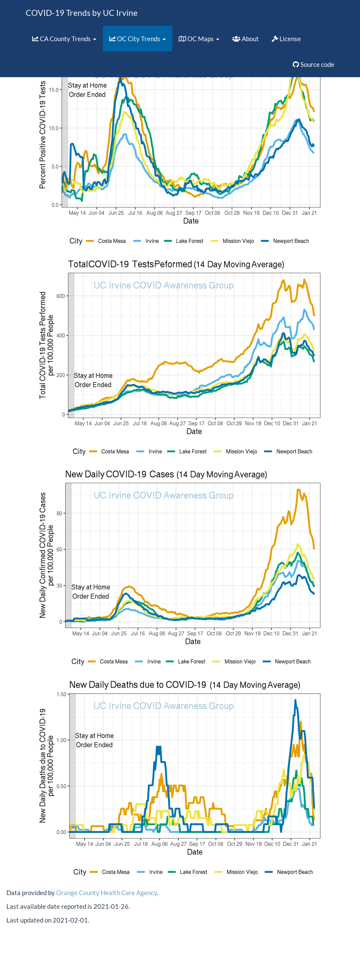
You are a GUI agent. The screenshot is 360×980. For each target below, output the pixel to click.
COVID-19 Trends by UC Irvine (82, 13)
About (246, 39)
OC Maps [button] (199, 39)
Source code (313, 64)
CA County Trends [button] (64, 39)
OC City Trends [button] (138, 39)
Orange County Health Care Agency (106, 893)
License (286, 39)
